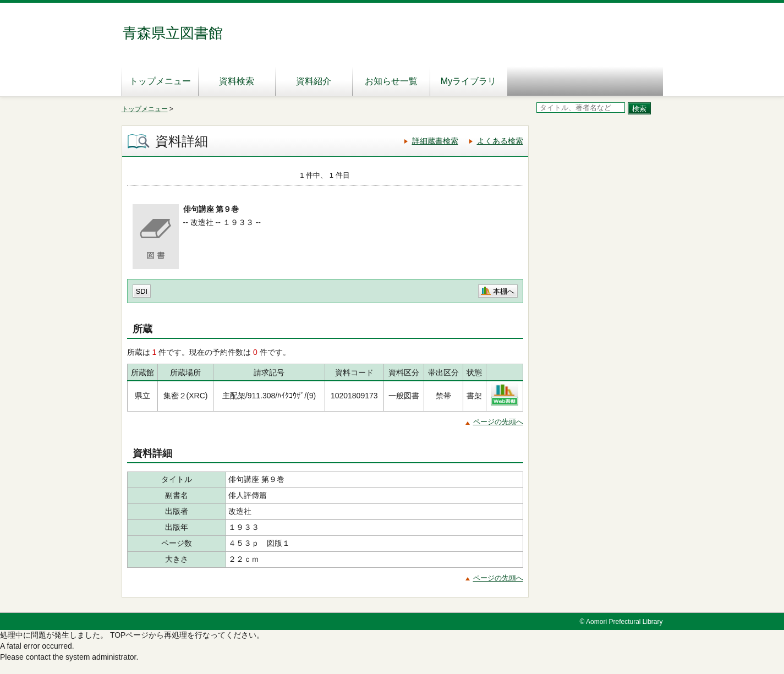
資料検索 (237, 81)
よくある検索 (500, 141)
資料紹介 (314, 81)
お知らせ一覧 (391, 81)
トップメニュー (160, 81)
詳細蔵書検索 (435, 141)
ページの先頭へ (498, 422)
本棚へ (504, 291)
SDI (142, 291)
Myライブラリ (468, 81)
